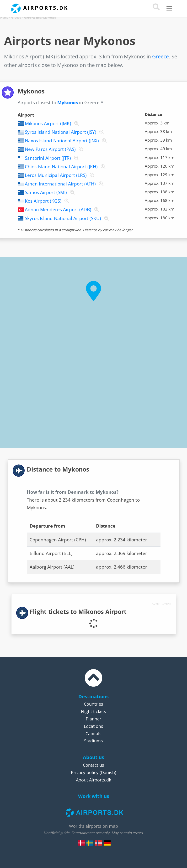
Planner (93, 719)
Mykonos (68, 103)
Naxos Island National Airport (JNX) (62, 141)
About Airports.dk (93, 780)
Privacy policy (85, 772)
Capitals (93, 734)
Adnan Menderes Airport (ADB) (58, 210)
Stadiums (93, 741)
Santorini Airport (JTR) (48, 158)
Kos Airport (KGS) (43, 201)
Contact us (93, 765)
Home (4, 18)
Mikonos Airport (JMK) (48, 123)
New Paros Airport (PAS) (50, 149)
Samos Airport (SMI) (46, 192)
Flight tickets (93, 711)
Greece (16, 18)
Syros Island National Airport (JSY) (61, 132)
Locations (93, 726)
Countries (93, 704)
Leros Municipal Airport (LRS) (56, 175)
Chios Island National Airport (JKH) (61, 167)
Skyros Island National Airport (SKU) (63, 218)
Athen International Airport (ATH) (60, 184)
